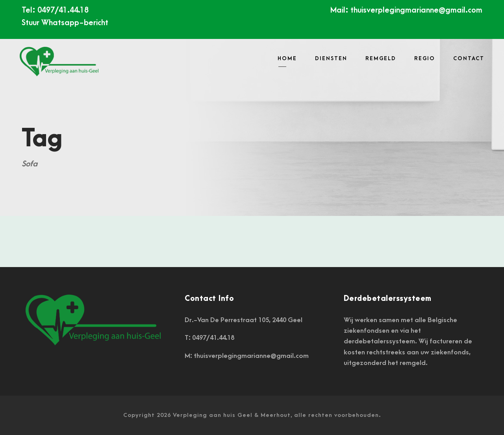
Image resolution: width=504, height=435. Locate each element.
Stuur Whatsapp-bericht (65, 23)
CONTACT (469, 58)
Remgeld (381, 58)
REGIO (425, 58)
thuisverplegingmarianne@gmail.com (416, 10)
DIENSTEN (331, 58)
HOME (287, 58)
